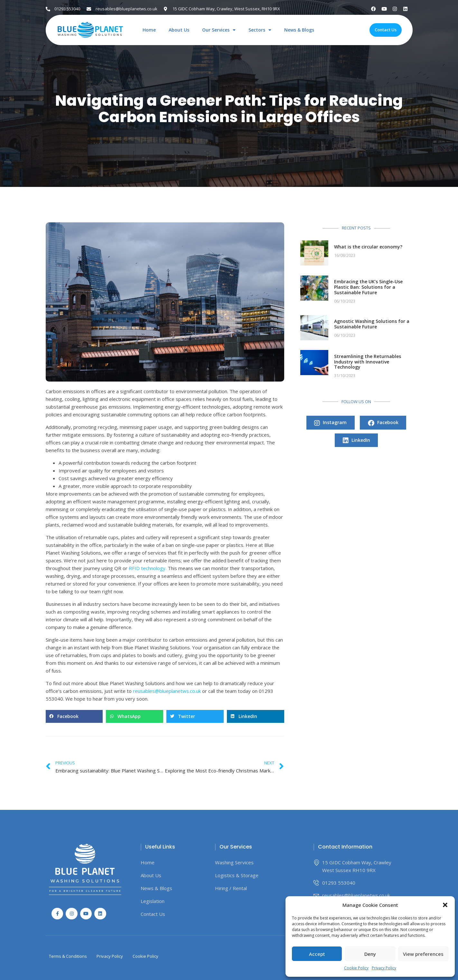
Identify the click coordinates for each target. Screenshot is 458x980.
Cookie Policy (356, 968)
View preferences (423, 954)
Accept (317, 954)
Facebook (383, 423)
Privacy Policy (384, 968)
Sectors (260, 30)
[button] (445, 905)
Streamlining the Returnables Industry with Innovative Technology (368, 362)
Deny (370, 954)
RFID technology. (148, 568)
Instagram (330, 423)
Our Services (219, 30)
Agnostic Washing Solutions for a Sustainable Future (372, 324)
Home (149, 30)
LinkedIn (356, 441)
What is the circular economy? (368, 247)
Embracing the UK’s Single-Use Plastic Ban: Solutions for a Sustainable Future (368, 287)
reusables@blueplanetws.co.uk (167, 691)
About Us (179, 30)
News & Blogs (299, 30)
